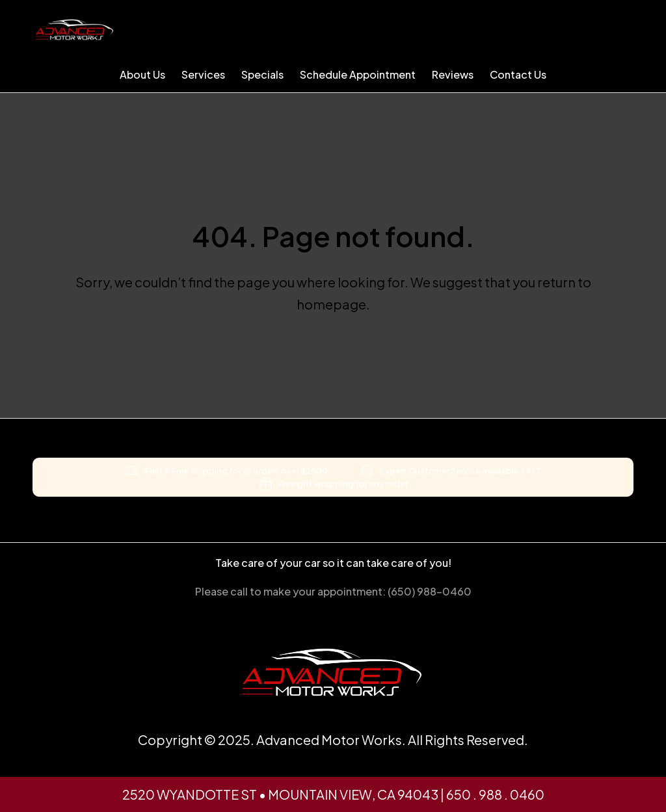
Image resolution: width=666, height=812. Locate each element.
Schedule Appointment (358, 74)
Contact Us (518, 74)
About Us (142, 74)
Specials (262, 74)
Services (203, 74)
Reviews (453, 74)
